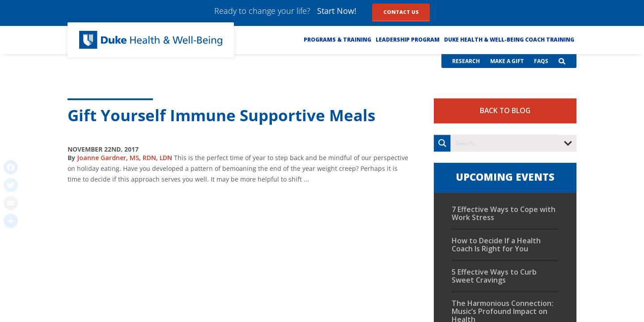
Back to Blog (505, 110)
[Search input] (506, 143)
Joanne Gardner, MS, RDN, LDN (125, 158)
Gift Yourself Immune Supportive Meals (221, 115)
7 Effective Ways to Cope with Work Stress (504, 213)
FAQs (541, 61)
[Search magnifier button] (442, 143)
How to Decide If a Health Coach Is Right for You (496, 245)
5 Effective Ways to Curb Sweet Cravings (494, 276)
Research (466, 61)
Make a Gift (507, 61)
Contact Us (401, 12)
